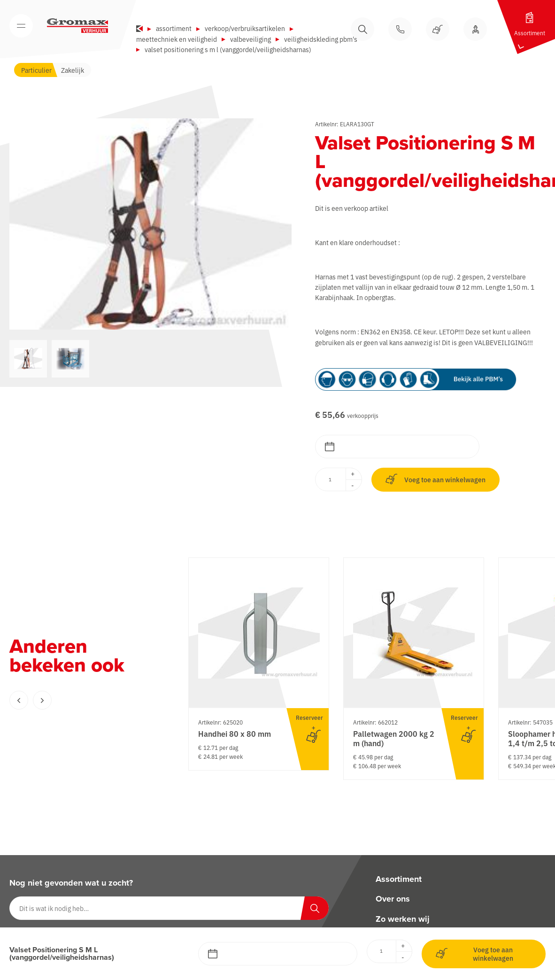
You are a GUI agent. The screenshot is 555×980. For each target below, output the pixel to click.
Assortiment (174, 28)
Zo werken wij (403, 919)
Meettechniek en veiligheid (177, 39)
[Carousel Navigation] (80, 700)
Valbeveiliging (251, 39)
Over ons (393, 899)
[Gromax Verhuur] (77, 26)
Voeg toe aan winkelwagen (436, 479)
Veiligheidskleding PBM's (321, 39)
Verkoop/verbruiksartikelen (245, 28)
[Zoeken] (315, 908)
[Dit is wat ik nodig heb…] (169, 908)
